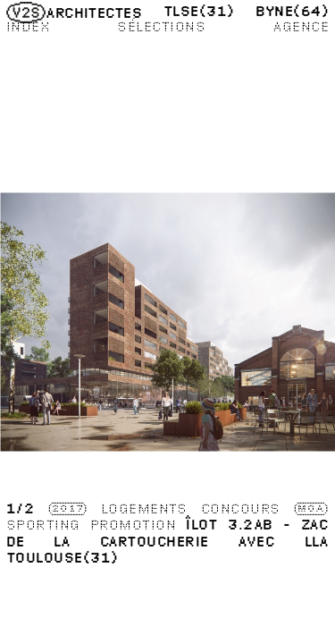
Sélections (161, 26)
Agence (301, 26)
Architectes (75, 13)
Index (28, 26)
